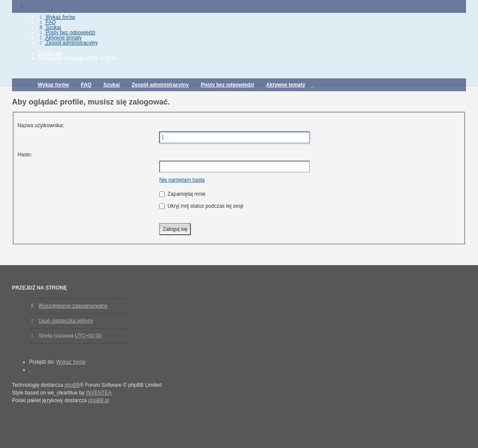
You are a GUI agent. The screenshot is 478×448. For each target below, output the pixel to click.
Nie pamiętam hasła (182, 180)
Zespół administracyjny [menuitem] (68, 43)
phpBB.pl (99, 400)
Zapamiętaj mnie (182, 194)
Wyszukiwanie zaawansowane (73, 306)
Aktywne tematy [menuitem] (60, 38)
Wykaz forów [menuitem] (56, 17)
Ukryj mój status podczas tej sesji (201, 206)
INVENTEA (99, 393)
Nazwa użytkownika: (41, 125)
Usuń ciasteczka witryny (66, 321)
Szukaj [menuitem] (49, 27)
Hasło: (25, 155)
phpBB (72, 385)
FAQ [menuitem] (47, 22)
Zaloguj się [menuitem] (50, 53)
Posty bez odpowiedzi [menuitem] (67, 33)
